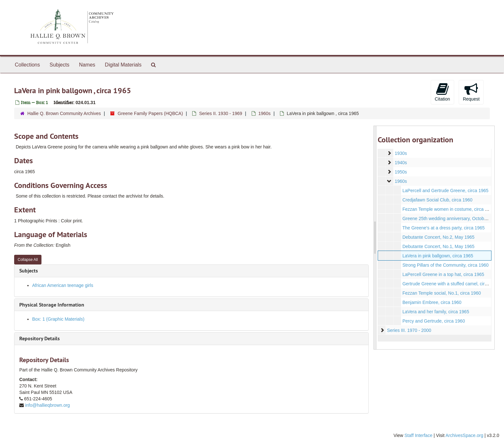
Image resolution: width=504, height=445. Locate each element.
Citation (442, 92)
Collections (27, 65)
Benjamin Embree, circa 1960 (432, 302)
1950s (401, 172)
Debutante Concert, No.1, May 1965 (438, 246)
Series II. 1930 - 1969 (221, 113)
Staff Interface (418, 435)
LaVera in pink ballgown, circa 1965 (437, 256)
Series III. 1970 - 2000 (409, 330)
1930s (401, 153)
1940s (401, 163)
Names (87, 65)
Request (471, 92)
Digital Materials (123, 65)
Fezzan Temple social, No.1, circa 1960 (441, 293)
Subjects (59, 65)
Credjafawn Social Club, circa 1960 (437, 200)
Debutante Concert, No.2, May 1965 (438, 237)
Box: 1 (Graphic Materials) (58, 319)
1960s (265, 113)
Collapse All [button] (28, 260)
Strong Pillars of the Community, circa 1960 (445, 265)
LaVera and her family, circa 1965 (436, 312)
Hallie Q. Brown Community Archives (64, 113)
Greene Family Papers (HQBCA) (150, 113)
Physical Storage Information (52, 305)
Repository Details (40, 338)
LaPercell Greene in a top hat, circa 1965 (443, 274)
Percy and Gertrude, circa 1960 (433, 321)
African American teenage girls (63, 285)
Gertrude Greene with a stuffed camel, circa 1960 (451, 284)
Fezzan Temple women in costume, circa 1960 (448, 209)
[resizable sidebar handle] (375, 238)
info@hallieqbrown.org (48, 405)
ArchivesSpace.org (464, 435)
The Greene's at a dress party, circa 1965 (443, 228)
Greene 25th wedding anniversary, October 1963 (451, 218)
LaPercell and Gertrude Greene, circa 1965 (445, 191)
